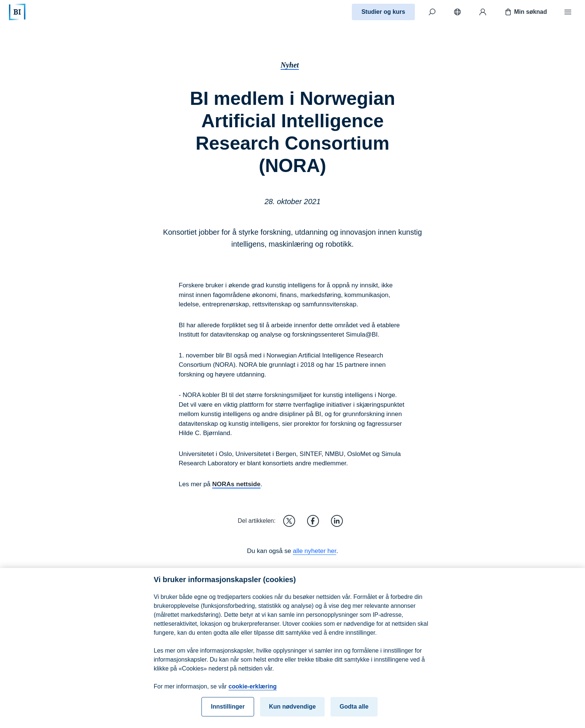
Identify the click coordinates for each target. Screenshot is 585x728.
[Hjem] (17, 12)
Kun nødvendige (292, 712)
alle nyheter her (315, 551)
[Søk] (432, 12)
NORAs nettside (236, 484)
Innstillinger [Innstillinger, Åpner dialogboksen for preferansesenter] (228, 712)
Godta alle (354, 712)
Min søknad (525, 12)
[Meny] (568, 12)
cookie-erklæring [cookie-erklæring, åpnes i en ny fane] (253, 692)
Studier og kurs (383, 12)
